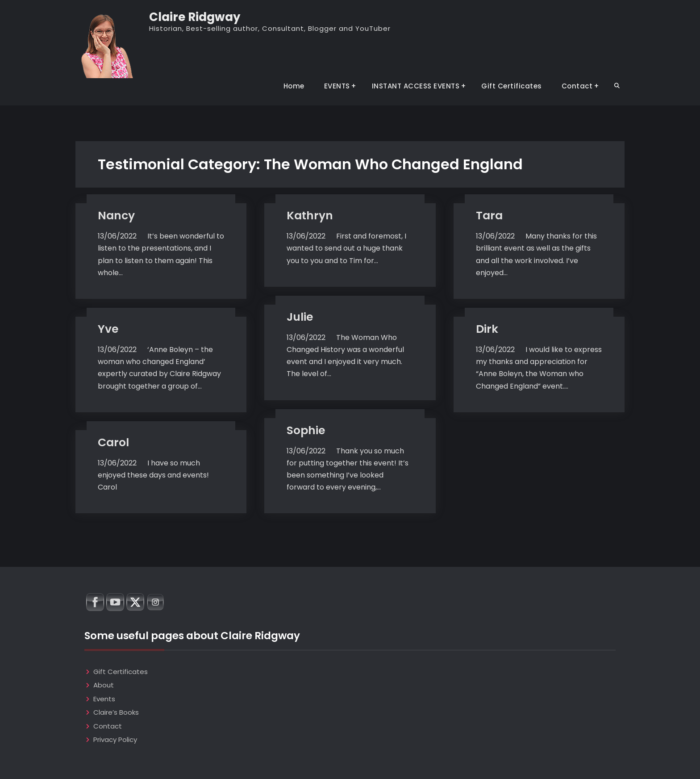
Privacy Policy (115, 739)
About (104, 685)
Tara (489, 216)
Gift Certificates (512, 86)
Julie (300, 317)
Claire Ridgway (195, 17)
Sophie (306, 430)
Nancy (116, 216)
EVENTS (337, 86)
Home (294, 86)
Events (104, 699)
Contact (577, 86)
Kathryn (310, 216)
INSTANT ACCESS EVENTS (416, 86)
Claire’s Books (116, 712)
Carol (113, 442)
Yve (108, 329)
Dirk (487, 329)
